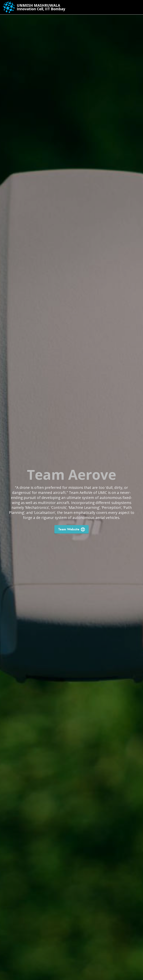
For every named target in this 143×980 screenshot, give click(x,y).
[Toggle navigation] (137, 7)
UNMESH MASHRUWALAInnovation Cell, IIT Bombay (41, 7)
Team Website (71, 529)
